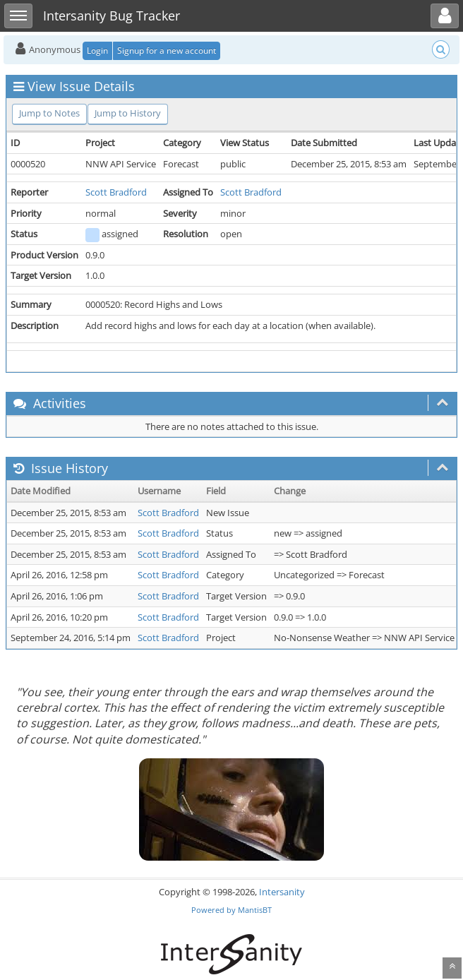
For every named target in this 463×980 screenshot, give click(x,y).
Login (97, 50)
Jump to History (128, 113)
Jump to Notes (49, 113)
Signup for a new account (167, 50)
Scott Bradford (116, 192)
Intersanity (282, 892)
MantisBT (255, 910)
